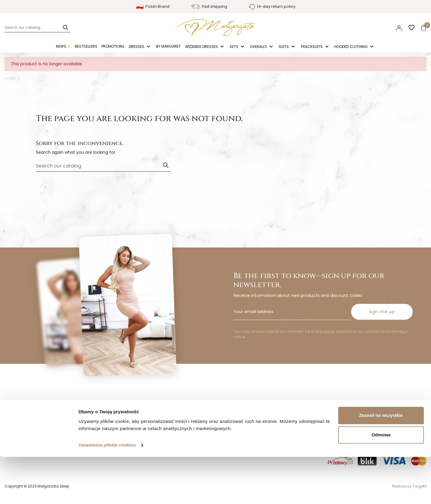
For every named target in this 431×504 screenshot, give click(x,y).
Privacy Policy (19, 402)
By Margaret (168, 46)
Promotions (113, 46)
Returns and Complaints (138, 411)
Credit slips (231, 420)
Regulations (17, 411)
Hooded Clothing (351, 47)
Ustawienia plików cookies (107, 492)
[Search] (37, 28)
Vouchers (230, 439)
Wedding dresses (202, 47)
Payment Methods (132, 420)
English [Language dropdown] (359, 28)
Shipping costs (127, 402)
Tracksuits (312, 47)
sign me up (382, 291)
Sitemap (13, 420)
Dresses (137, 47)
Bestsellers (86, 46)
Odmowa (381, 482)
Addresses (231, 430)
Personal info (233, 402)
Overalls (259, 47)
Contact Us (124, 430)
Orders (227, 411)
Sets (234, 47)
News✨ (63, 46)
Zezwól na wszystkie (381, 462)
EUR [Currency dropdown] (381, 28)
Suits (284, 47)
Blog (9, 430)
